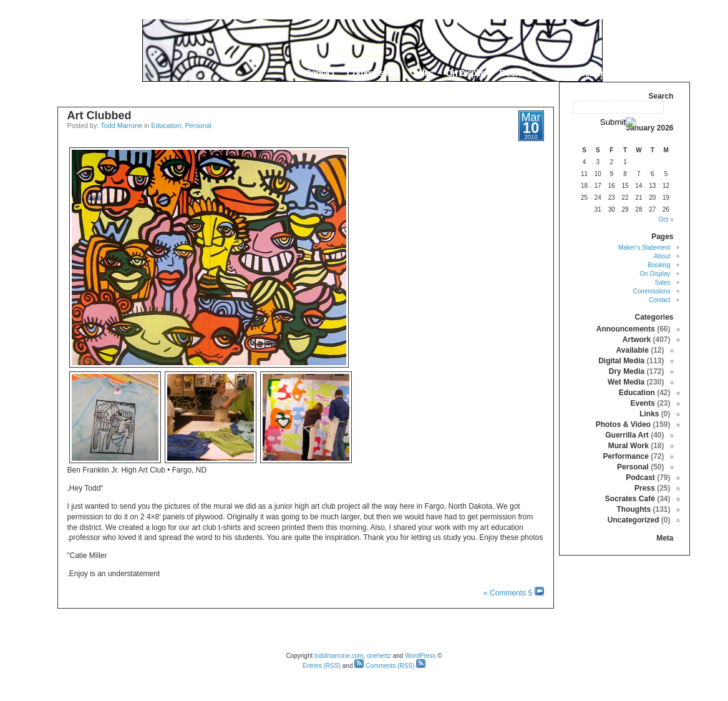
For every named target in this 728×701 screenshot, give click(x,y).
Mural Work (629, 446)
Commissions (373, 73)
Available (633, 350)
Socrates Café (630, 499)
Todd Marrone (121, 125)
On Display (466, 73)
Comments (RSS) (384, 666)
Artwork (637, 340)
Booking (516, 73)
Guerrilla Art (627, 435)
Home (674, 73)
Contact (319, 73)
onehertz (379, 656)
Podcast (640, 478)
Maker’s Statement (614, 73)
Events (642, 403)
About (556, 73)
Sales (423, 73)
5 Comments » (508, 593)
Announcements (626, 329)
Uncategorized (633, 520)
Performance (625, 456)
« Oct (666, 219)
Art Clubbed (99, 115)
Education (166, 125)
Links (649, 414)
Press (645, 488)
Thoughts (633, 509)
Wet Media (626, 382)
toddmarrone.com (339, 656)
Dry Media (627, 371)
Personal (198, 125)
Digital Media (621, 361)
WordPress (420, 656)
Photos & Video (623, 424)
